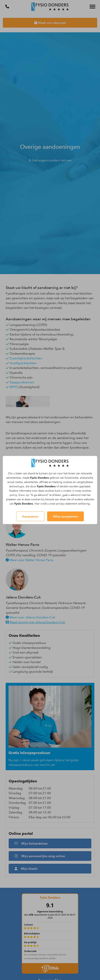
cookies (68, 482)
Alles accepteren (65, 516)
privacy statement (67, 504)
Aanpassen (30, 516)
